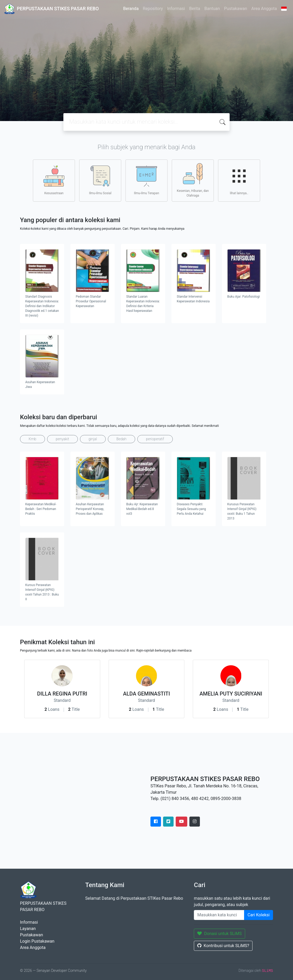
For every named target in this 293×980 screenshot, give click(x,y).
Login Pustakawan (37, 941)
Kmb (32, 439)
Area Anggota (264, 9)
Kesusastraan (54, 180)
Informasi (176, 9)
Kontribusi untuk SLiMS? (223, 946)
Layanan (28, 929)
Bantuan (212, 9)
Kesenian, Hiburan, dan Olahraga (193, 180)
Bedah (122, 439)
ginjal (93, 439)
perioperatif (155, 439)
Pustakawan (236, 9)
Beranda (131, 9)
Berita (195, 9)
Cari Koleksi (259, 915)
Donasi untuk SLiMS (219, 934)
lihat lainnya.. (239, 180)
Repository (153, 9)
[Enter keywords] (219, 915)
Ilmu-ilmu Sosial (100, 180)
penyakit (62, 439)
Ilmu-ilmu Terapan (146, 180)
